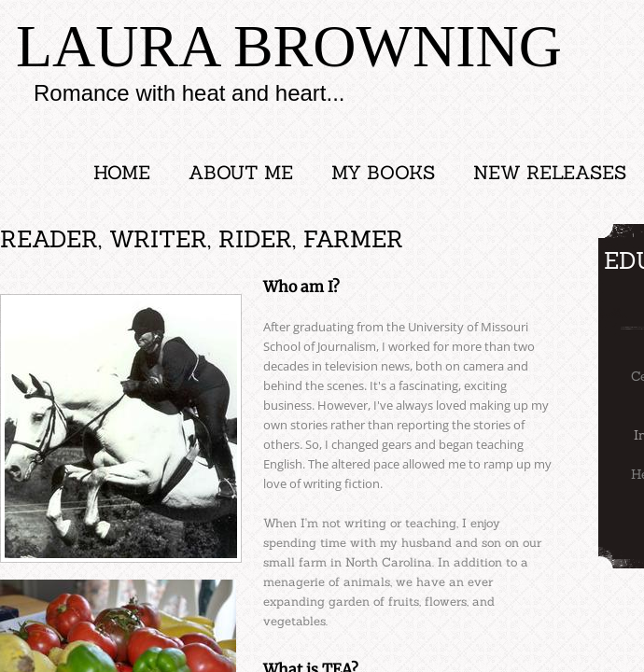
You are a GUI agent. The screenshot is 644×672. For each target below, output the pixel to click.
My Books (383, 172)
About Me (241, 172)
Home (122, 172)
